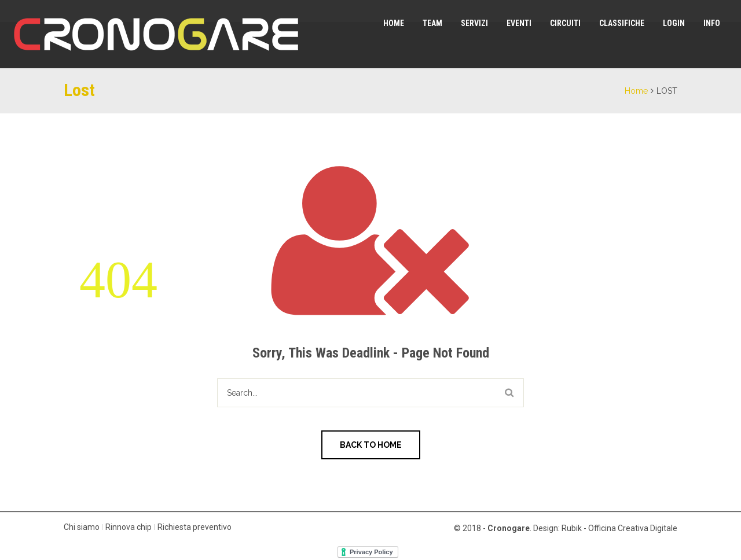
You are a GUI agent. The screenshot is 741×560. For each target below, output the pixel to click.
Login (674, 23)
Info (712, 23)
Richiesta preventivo (195, 527)
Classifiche (622, 23)
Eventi (519, 23)
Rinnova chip (129, 527)
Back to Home (371, 445)
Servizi (474, 23)
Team (432, 23)
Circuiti (565, 23)
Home (394, 23)
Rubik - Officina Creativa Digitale (619, 528)
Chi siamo (82, 527)
